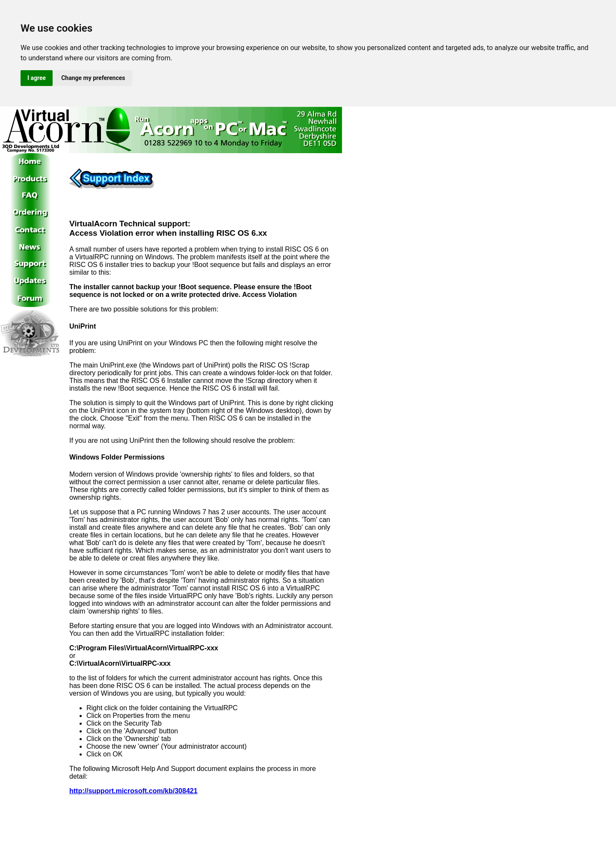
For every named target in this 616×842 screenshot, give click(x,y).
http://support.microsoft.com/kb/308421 (133, 791)
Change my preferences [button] (93, 78)
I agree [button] (37, 78)
